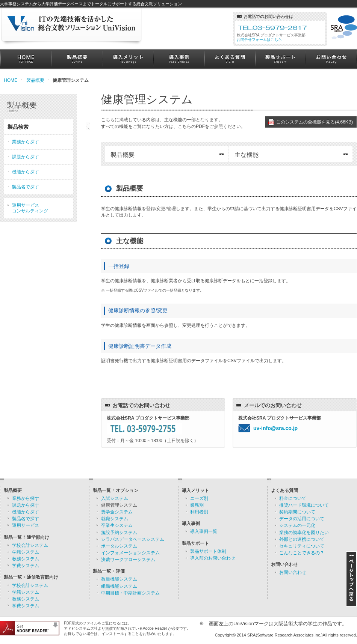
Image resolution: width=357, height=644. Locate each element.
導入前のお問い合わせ (213, 558)
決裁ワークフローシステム (128, 560)
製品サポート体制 (208, 551)
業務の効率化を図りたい (304, 533)
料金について (293, 498)
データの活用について (302, 519)
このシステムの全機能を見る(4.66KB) (315, 122)
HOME (26, 59)
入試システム (115, 498)
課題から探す (26, 157)
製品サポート (281, 59)
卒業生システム (117, 525)
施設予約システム (119, 533)
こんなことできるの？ (302, 553)
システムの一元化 (297, 525)
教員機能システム (119, 579)
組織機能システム (119, 586)
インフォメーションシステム (130, 553)
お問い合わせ (331, 59)
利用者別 (199, 512)
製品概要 (77, 59)
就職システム (115, 519)
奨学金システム (117, 512)
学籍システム (26, 552)
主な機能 (247, 155)
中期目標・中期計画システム (130, 593)
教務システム (26, 559)
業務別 (197, 505)
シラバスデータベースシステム (133, 539)
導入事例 (179, 59)
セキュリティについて (302, 546)
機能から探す (26, 172)
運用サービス (26, 525)
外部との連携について (302, 539)
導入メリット (128, 59)
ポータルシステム (119, 546)
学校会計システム (30, 545)
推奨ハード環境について (304, 505)
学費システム (26, 566)
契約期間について (297, 512)
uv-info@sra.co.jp (275, 428)
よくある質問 (230, 59)
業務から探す (26, 142)
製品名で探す (26, 187)
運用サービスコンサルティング (30, 208)
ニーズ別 (199, 498)
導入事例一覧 (204, 531)
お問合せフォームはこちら (259, 40)
